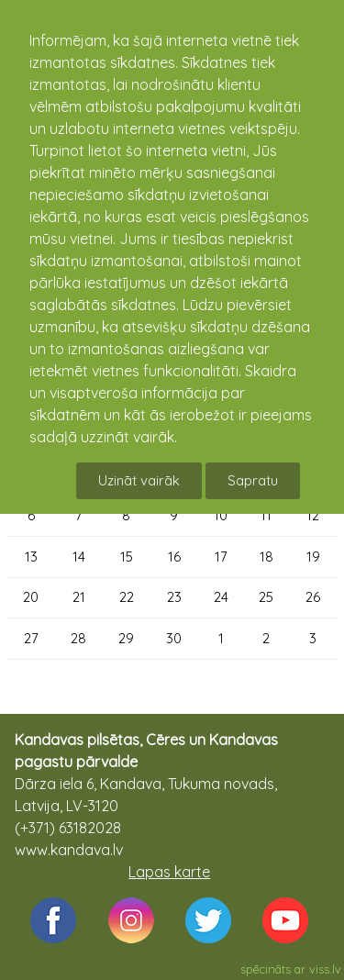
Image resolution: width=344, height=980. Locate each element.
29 (126, 638)
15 (127, 557)
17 (221, 557)
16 (174, 557)
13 (31, 557)
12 (313, 515)
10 (221, 515)
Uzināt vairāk (139, 480)
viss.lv (325, 969)
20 (31, 597)
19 (313, 557)
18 (266, 557)
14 (79, 557)
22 (127, 597)
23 (174, 597)
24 (221, 597)
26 (313, 597)
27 (31, 638)
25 (266, 597)
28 (78, 638)
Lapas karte (169, 872)
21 (79, 597)
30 (174, 638)
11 (266, 515)
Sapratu (253, 480)
